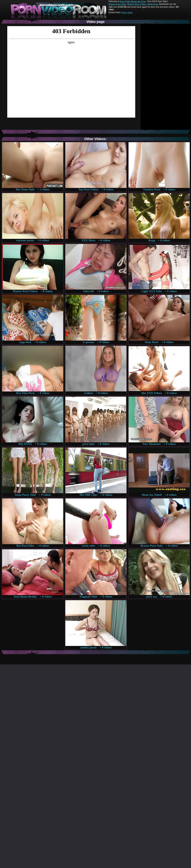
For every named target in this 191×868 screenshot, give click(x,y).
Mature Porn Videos (137, 4)
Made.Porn (153, 4)
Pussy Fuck (127, 12)
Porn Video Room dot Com (133, 1)
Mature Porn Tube (117, 4)
